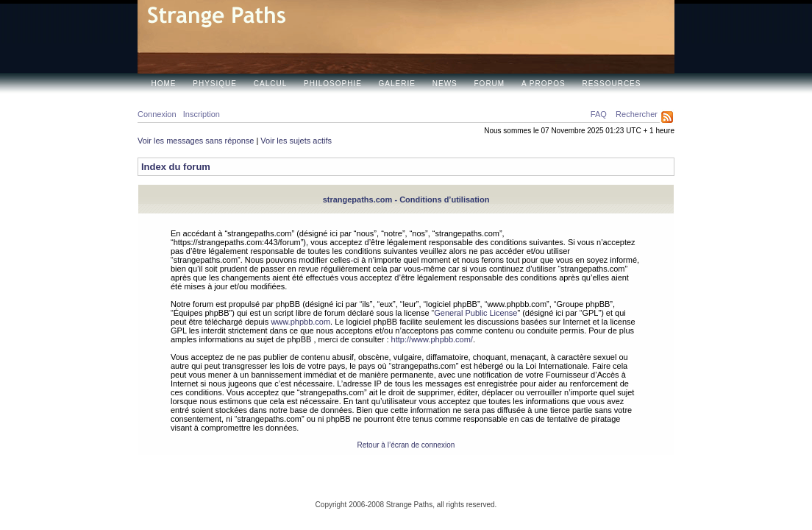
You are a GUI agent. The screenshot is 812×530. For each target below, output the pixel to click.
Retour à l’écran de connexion (406, 445)
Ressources (611, 84)
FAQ (599, 114)
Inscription (202, 114)
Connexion (157, 114)
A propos (544, 84)
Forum (490, 84)
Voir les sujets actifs (296, 141)
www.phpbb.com (300, 322)
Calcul (270, 84)
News (445, 84)
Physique (215, 84)
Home (164, 84)
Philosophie (333, 84)
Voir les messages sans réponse (196, 141)
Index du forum (176, 167)
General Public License (476, 313)
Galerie (397, 84)
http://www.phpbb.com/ (432, 339)
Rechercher (637, 114)
